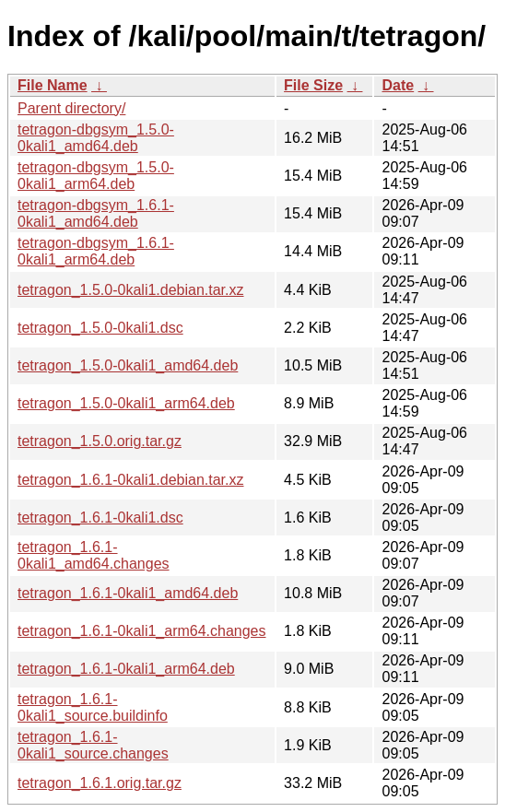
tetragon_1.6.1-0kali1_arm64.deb (126, 669)
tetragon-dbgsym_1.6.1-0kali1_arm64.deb (96, 251)
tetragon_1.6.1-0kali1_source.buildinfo (93, 707)
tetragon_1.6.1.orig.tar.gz (100, 783)
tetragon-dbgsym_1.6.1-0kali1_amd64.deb (96, 213)
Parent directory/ (71, 108)
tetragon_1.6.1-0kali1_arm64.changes (142, 631)
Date (398, 85)
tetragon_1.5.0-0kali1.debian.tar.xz (131, 290)
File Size (313, 85)
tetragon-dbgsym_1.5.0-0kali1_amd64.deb (96, 138)
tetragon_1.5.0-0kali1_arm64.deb (126, 403)
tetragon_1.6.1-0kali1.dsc (100, 518)
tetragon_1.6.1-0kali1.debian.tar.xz (131, 480)
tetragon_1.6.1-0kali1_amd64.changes (94, 555)
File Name (53, 85)
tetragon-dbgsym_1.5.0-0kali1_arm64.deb (96, 176)
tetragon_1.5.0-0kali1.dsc (100, 328)
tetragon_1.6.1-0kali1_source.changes (93, 745)
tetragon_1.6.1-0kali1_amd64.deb (128, 593)
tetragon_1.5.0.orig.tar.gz (100, 441)
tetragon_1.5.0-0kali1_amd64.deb (128, 365)
